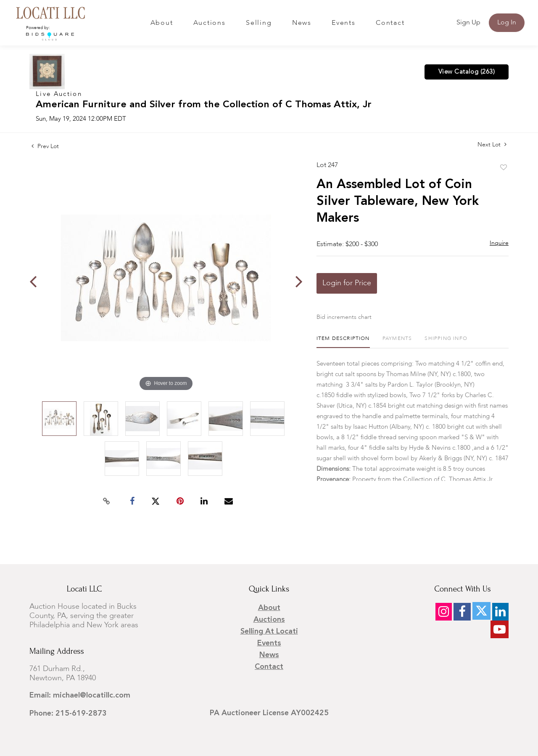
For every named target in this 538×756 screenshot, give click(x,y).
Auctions (210, 23)
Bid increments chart (344, 317)
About (162, 23)
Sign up (468, 23)
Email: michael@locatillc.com (80, 695)
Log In (507, 23)
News (302, 23)
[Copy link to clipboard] (107, 501)
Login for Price (347, 283)
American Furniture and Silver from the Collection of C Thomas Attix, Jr (204, 105)
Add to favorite (504, 168)
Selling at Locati (269, 631)
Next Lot (492, 145)
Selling (259, 23)
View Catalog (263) (467, 72)
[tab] (343, 342)
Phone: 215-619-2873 (68, 714)
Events (344, 23)
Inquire (499, 243)
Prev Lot (45, 146)
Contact (390, 23)
